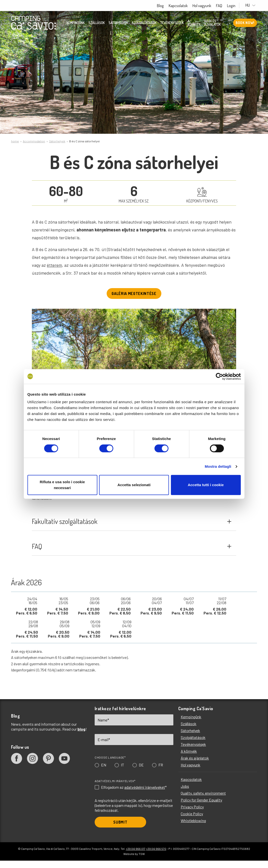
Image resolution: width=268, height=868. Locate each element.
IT (122, 774)
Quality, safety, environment (203, 802)
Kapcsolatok (183, 6)
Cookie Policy (192, 822)
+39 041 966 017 (136, 857)
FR (161, 774)
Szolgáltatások (144, 23)
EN (104, 774)
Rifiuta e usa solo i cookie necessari (62, 485)
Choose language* (110, 766)
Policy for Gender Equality (201, 809)
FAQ (224, 6)
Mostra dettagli (218, 466)
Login (236, 6)
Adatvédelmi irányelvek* (115, 790)
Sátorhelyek (118, 23)
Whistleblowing (193, 829)
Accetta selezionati (134, 485)
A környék (194, 23)
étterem (54, 265)
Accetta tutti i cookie (206, 485)
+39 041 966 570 (156, 857)
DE (141, 774)
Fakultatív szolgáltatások (131, 525)
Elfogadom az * (134, 796)
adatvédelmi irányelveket (145, 796)
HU (253, 5)
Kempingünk (76, 23)
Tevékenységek (172, 23)
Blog (165, 6)
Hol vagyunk (206, 6)
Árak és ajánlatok (212, 23)
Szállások (97, 23)
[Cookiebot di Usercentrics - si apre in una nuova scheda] (219, 376)
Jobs (185, 795)
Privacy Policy (192, 816)
